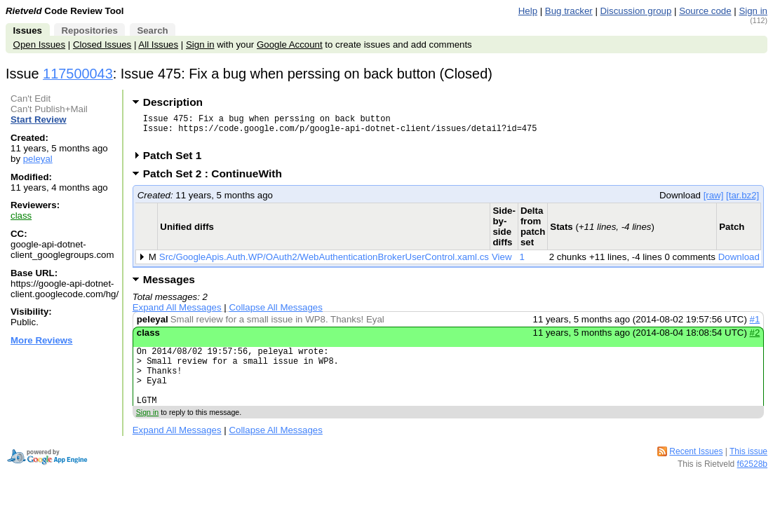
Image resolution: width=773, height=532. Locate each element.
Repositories (89, 30)
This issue (748, 470)
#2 (755, 339)
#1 (755, 326)
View (502, 263)
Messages (169, 286)
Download (739, 263)
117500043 (78, 74)
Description (173, 102)
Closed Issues (102, 45)
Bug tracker (569, 11)
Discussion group (636, 11)
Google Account (290, 45)
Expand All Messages (177, 314)
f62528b (752, 483)
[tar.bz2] (742, 202)
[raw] (714, 202)
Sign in (753, 11)
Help (528, 11)
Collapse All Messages (275, 314)
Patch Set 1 (177, 162)
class (21, 216)
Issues (28, 30)
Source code (705, 11)
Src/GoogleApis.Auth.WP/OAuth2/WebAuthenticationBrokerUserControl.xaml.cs (324, 263)
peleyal (38, 159)
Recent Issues (696, 470)
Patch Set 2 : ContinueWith (217, 180)
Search (152, 30)
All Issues (158, 45)
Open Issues (39, 45)
